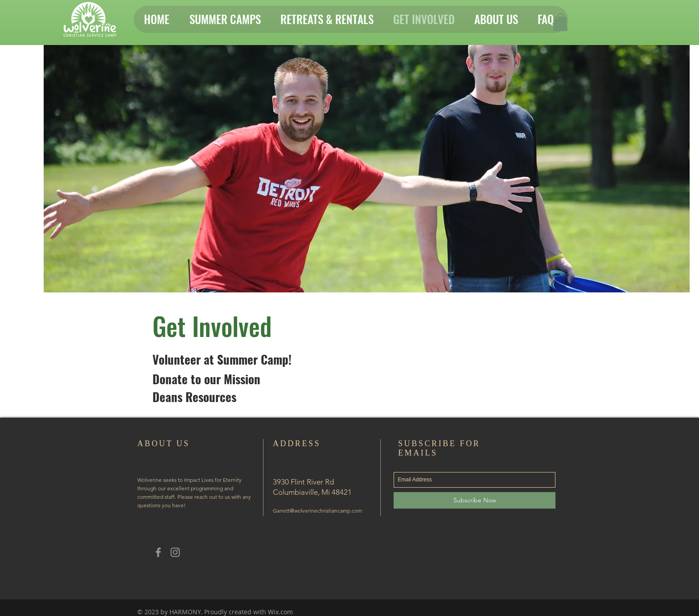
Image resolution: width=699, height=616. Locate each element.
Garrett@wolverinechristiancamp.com (317, 511)
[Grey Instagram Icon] (175, 552)
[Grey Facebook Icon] (158, 552)
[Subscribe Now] (475, 500)
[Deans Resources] (194, 397)
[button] (560, 22)
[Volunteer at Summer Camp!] (222, 360)
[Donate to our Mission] (206, 379)
